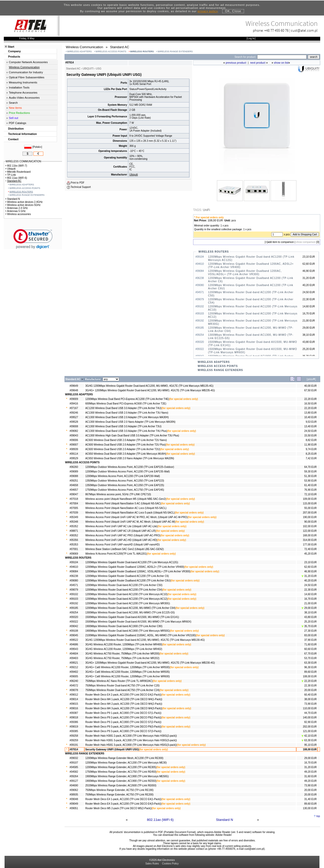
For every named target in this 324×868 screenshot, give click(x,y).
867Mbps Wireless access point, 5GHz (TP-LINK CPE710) (118, 494)
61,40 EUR (310, 485)
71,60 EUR (310, 644)
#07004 (74, 503)
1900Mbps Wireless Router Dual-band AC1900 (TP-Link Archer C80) (124, 626)
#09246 (74, 413)
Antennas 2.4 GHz (17, 208)
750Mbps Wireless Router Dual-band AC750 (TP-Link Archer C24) (122, 690)
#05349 (74, 517)
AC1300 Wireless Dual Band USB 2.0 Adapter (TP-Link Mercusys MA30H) (127, 417)
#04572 (74, 686)
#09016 (74, 708)
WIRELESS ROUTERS (142, 51)
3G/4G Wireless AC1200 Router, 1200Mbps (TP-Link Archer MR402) (124, 649)
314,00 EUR (310, 540)
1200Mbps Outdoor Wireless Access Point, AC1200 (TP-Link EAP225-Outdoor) (130, 467)
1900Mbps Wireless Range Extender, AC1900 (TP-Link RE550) (121, 781)
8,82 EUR (311, 440)
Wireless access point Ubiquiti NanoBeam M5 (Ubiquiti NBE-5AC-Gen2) (126, 499)
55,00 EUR (310, 508)
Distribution (16, 129)
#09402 (74, 672)
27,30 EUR (310, 631)
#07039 (74, 513)
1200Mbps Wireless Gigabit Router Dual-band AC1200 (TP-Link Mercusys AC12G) (132, 562)
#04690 (74, 785)
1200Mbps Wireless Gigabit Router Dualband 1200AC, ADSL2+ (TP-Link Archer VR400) (135, 567)
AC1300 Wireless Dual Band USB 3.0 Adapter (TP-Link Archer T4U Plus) (126, 431)
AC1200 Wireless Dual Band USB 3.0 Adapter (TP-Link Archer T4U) (123, 408)
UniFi (206, 210)
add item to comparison (281, 242)
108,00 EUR (310, 676)
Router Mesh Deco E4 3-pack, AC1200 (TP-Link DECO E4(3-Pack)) (123, 804)
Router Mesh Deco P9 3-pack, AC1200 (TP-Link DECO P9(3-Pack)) (123, 727)
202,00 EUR (310, 727)
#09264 (74, 776)
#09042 (74, 626)
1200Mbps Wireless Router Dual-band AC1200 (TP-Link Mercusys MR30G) (128, 603)
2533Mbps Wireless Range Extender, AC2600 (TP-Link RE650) (121, 785)
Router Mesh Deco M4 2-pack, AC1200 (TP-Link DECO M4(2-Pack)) (124, 704)
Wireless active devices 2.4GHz (24, 202)
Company (14, 51)
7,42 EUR (311, 458)
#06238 (74, 576)
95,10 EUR (310, 745)
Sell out (14, 118)
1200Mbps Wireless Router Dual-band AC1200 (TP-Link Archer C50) (124, 585)
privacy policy (208, 11)
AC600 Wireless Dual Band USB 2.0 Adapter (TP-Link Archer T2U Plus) (126, 445)
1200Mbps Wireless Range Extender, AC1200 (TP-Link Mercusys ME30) (126, 763)
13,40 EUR (310, 426)
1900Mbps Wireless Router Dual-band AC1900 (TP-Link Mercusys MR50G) (128, 631)
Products (14, 57)
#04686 (74, 644)
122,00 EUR (310, 531)
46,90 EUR (310, 571)
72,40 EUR (310, 549)
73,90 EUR (310, 704)
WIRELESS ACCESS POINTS (111, 51)
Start (11, 47)
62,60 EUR (310, 567)
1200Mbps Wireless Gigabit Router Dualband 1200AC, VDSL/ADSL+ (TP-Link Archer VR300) (138, 571)
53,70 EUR (310, 658)
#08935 (74, 795)
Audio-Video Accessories (24, 98)
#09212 (74, 667)
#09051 (74, 808)
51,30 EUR (310, 476)
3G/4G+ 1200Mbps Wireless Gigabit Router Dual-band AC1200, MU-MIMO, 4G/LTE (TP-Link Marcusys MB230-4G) (150, 663)
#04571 (74, 585)
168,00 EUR (310, 535)
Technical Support (81, 187)
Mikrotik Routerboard (18, 172)
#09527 (74, 417)
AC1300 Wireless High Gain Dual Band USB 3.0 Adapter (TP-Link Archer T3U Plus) (132, 436)
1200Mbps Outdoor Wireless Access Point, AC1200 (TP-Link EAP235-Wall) (128, 472)
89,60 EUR (310, 672)
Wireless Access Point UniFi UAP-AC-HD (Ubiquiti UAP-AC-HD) (121, 540)
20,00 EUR (310, 690)
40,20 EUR (310, 581)
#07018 (74, 499)
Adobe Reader (224, 835)
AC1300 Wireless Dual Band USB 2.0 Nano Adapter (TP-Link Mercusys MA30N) (130, 422)
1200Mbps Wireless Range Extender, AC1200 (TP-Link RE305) (121, 767)
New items (15, 108)
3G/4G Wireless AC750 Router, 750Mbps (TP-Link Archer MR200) (122, 654)
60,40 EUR (310, 695)
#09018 (74, 718)
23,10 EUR (310, 562)
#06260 (74, 467)
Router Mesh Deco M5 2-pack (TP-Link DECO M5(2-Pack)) (119, 808)
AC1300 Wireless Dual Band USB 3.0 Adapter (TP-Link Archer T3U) (123, 426)
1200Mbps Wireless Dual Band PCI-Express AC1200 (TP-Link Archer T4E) (127, 399)
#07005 (74, 508)
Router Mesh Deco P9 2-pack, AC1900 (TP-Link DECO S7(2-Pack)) (123, 722)
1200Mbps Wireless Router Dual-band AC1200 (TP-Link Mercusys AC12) (126, 599)
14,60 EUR (310, 594)
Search (13, 103)
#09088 (74, 476)
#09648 (74, 390)
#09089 (74, 472)
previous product (236, 63)
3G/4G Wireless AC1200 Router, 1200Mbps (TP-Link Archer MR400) (124, 644)
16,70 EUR (310, 599)
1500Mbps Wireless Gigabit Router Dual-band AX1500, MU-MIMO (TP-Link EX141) (132, 617)
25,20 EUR (310, 622)
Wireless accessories (18, 214)
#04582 (74, 772)
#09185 (74, 608)
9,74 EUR (311, 449)
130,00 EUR (310, 808)
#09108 (74, 631)
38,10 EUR (310, 613)
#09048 (74, 799)
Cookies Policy (170, 864)
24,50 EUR (310, 431)
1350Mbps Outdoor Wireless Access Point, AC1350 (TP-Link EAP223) (125, 481)
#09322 (74, 622)
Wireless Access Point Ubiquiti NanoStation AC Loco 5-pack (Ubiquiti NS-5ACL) (130, 513)
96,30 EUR (310, 667)
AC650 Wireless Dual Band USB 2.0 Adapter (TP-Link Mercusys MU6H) (126, 454)
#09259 (74, 740)
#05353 (74, 545)
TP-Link (11, 175)
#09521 (74, 663)
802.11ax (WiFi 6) (160, 820)
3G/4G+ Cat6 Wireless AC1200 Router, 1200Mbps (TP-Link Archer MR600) (128, 676)
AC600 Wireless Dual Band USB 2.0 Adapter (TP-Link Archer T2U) (123, 449)
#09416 (74, 404)
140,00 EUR (310, 718)
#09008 (74, 426)
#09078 (74, 690)
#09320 (74, 617)
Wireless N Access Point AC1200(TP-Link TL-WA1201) (116, 554)
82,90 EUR (310, 722)
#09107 (74, 763)
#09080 (74, 581)
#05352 (74, 526)
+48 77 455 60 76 (276, 30)
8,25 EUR (311, 454)
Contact (13, 139)
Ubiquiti (134, 175)
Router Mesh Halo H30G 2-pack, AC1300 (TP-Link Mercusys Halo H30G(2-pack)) (131, 736)
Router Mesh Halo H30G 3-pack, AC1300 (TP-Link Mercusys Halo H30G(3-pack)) (131, 740)
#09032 (74, 758)
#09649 (74, 386)
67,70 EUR (310, 654)
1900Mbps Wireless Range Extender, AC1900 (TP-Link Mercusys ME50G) (127, 776)
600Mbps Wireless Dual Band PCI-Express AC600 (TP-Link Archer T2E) (126, 404)
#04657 (74, 490)
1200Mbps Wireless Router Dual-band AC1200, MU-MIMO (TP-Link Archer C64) (130, 608)
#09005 (74, 676)
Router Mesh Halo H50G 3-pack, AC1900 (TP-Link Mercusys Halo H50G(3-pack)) (131, 745)
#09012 (74, 695)
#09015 (74, 704)
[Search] (282, 57)
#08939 (74, 449)
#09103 (74, 599)
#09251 (74, 481)
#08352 (74, 535)
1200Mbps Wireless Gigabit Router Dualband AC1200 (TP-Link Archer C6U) (128, 581)
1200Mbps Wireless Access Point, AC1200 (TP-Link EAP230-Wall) (123, 476)
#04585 (74, 767)
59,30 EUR (310, 472)
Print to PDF (77, 183)
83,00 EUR (310, 635)
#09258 (74, 736)
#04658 (74, 485)
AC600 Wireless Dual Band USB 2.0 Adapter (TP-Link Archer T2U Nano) (126, 440)
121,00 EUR (310, 731)
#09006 (74, 440)
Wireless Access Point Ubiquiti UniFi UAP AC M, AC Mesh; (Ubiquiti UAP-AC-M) (130, 522)
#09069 (74, 554)
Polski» (37, 147)
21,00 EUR (310, 603)
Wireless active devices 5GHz (23, 205)
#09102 (74, 594)
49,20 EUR (310, 772)
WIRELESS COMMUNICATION (23, 161)
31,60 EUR (310, 776)
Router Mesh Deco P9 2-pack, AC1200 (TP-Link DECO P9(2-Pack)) (123, 718)
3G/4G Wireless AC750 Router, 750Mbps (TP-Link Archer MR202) (122, 658)
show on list (281, 63)
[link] (33, 239)
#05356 (74, 540)
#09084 (74, 571)
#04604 (74, 654)
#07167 (74, 408)
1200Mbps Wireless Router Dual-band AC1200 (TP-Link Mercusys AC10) (126, 594)
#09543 (74, 649)
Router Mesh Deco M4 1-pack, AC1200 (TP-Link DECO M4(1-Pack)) (124, 699)
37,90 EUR (310, 640)
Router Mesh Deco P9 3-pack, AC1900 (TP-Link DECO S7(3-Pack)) (123, 731)
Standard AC (13, 181)
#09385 (74, 731)
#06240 (74, 681)
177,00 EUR (310, 545)
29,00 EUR (309, 608)
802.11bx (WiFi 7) (16, 166)
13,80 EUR (310, 413)
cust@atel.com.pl (304, 30)
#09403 (74, 658)
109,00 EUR (310, 499)
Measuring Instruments (23, 82)
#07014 (74, 749)
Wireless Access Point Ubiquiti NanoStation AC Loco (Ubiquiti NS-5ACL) (126, 508)
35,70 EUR (309, 626)
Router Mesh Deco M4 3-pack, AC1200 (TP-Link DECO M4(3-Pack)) (124, 708)
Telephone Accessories (23, 93)
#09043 (74, 436)
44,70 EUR (310, 713)
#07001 (74, 549)
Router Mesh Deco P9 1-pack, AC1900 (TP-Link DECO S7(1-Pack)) (123, 713)
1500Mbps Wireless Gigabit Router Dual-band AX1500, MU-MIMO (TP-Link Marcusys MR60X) (138, 622)
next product (258, 63)
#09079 (74, 590)
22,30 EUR (310, 590)
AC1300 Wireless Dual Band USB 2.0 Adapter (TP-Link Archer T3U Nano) (127, 413)
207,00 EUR (310, 513)
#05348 (74, 522)
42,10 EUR (309, 736)
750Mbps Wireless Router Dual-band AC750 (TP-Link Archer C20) (122, 686)
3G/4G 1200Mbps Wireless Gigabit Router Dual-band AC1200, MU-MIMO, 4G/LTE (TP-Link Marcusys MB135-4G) (149, 386)
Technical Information (22, 134)
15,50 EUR (310, 436)
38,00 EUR (310, 699)
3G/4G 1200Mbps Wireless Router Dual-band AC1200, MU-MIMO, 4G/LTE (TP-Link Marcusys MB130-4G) (145, 640)
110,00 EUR (310, 708)
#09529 (74, 458)
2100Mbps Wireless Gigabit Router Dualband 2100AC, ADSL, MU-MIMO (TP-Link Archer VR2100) (141, 635)
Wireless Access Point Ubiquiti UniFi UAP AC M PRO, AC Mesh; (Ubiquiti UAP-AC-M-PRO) (136, 517)
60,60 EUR (310, 649)
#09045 (74, 635)
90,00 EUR (310, 522)
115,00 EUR (310, 503)
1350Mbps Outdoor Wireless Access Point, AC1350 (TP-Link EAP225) (125, 485)
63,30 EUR (310, 663)
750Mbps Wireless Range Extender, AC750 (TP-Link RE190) (119, 790)
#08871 (74, 531)
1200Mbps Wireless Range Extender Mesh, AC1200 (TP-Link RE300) (124, 758)
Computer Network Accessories (28, 62)
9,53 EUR (311, 422)
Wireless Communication (24, 67)
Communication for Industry (26, 72)
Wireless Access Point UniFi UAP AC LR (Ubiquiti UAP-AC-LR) (121, 531)
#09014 (74, 699)
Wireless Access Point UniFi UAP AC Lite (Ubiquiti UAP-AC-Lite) (121, 526)
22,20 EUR (310, 399)
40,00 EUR (310, 386)
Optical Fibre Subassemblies (27, 77)
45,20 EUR (310, 554)
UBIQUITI (88, 69)
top (318, 816)
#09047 (74, 494)
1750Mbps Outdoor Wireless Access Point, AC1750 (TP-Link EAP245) (125, 490)
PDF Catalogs (17, 123)
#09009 (74, 399)
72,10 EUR (310, 494)
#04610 (74, 567)
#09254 (74, 613)
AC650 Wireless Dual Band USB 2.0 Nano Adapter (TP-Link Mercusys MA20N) (130, 458)
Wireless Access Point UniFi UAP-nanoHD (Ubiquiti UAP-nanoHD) (123, 545)
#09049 (74, 804)
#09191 (74, 745)
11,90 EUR (310, 445)
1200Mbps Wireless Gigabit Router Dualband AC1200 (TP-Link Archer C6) (127, 576)
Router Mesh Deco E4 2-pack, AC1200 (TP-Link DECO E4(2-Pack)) (123, 695)
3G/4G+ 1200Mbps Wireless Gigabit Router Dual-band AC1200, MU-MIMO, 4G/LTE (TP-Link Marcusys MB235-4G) (150, 390)
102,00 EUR (310, 526)
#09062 (74, 790)
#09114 (74, 454)
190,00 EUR (310, 517)
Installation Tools (19, 87)
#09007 (74, 445)
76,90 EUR (310, 490)
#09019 (74, 727)
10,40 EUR (310, 417)
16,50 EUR (310, 404)
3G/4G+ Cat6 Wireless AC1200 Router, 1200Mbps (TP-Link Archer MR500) (128, 667)
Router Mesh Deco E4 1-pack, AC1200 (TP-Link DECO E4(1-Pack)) (123, 799)
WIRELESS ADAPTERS (79, 51)
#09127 (74, 781)
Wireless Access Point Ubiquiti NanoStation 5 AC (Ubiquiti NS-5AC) (123, 503)
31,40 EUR (310, 799)
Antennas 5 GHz (15, 211)
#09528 (74, 422)
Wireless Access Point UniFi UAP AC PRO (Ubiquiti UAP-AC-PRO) (123, 535)
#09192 (74, 603)
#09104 (74, 562)
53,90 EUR (310, 481)
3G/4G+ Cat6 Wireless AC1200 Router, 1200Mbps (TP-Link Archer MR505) (128, 672)
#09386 (74, 722)
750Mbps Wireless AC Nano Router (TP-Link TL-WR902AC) (119, 681)
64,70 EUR (310, 467)
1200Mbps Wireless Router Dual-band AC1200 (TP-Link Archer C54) (124, 590)
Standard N (224, 820)
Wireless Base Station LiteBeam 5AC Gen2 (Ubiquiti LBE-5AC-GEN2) (125, 549)
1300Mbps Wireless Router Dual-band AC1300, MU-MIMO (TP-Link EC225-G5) (130, 613)
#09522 (74, 640)
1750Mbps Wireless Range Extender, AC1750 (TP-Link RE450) (121, 772)
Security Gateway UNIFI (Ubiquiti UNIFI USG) (112, 749)
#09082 (74, 431)
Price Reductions (19, 113)
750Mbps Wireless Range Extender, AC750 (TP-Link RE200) (119, 795)
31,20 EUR (309, 576)
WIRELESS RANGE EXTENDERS (175, 51)
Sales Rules (152, 864)
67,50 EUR (310, 390)
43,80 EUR (310, 617)
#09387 (74, 713)
